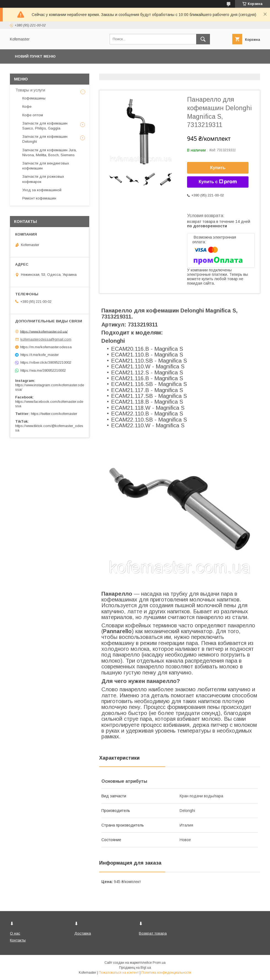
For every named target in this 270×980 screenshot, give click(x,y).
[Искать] (203, 39)
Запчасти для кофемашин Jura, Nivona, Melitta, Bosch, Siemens (49, 152)
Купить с (218, 182)
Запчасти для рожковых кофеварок (43, 179)
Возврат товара (153, 933)
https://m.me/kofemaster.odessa (46, 347)
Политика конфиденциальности (166, 973)
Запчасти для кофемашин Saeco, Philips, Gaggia (45, 126)
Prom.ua (159, 963)
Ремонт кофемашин (39, 198)
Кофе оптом (33, 115)
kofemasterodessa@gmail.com (46, 339)
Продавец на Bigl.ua (135, 968)
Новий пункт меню (35, 56)
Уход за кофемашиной (42, 190)
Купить (218, 168)
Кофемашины (34, 98)
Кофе (27, 106)
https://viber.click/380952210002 (46, 362)
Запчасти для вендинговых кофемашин (46, 166)
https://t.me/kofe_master (40, 355)
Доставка (83, 933)
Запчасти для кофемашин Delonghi (45, 139)
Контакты (18, 940)
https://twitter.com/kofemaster (54, 414)
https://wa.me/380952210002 (43, 370)
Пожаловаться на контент (119, 973)
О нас (15, 933)
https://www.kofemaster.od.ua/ (44, 331)
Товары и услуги (30, 90)
